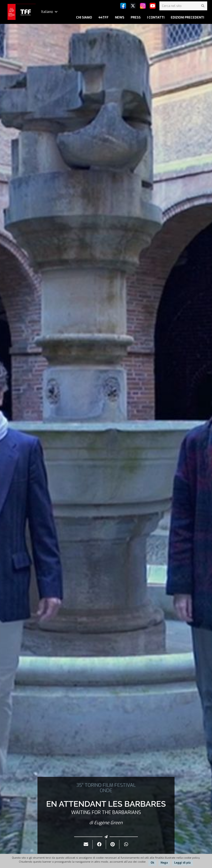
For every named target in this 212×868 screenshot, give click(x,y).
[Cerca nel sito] (183, 6)
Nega (164, 863)
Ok (152, 863)
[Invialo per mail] (86, 844)
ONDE (106, 791)
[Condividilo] (99, 844)
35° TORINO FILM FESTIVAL (106, 785)
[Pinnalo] (113, 844)
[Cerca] (203, 6)
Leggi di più (182, 863)
